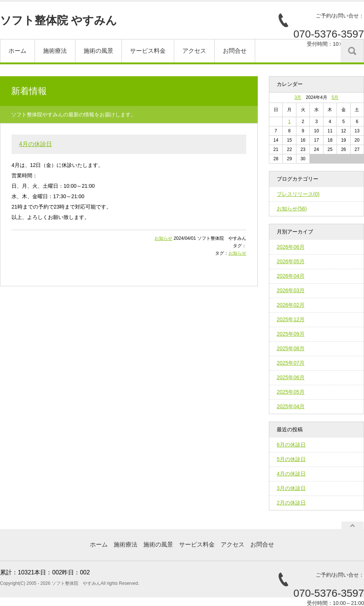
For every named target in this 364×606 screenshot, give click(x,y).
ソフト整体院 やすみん (58, 20)
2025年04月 (291, 406)
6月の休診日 (291, 445)
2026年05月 (291, 261)
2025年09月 (291, 334)
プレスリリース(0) (298, 194)
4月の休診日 (35, 144)
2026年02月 (291, 305)
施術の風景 (98, 51)
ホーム (17, 51)
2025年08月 (291, 348)
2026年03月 (291, 290)
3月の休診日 (291, 488)
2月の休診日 (291, 503)
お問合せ (235, 51)
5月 (335, 97)
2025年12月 (291, 319)
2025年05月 (291, 392)
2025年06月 (291, 377)
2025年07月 (291, 363)
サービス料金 (148, 51)
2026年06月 (291, 247)
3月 (298, 97)
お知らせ (163, 238)
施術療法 (55, 51)
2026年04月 (291, 276)
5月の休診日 (291, 459)
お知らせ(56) (292, 209)
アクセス (194, 51)
